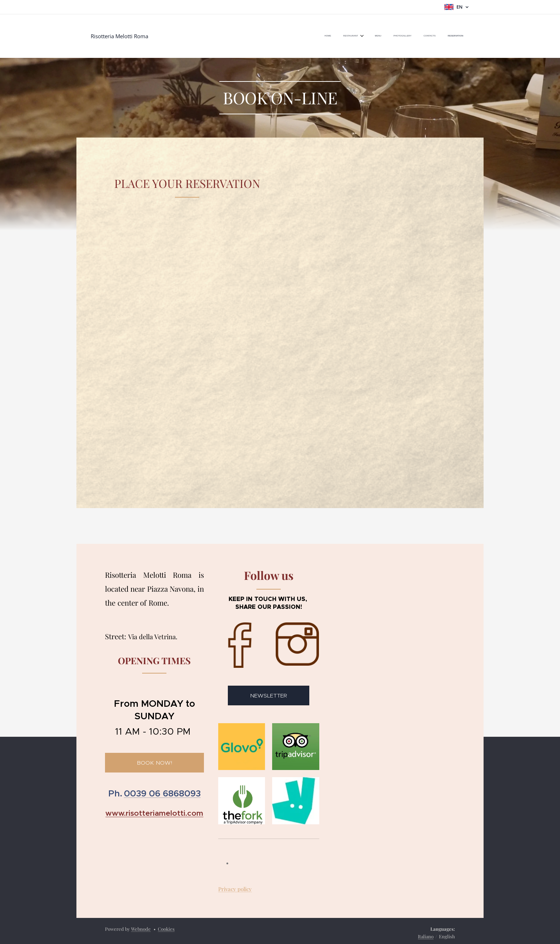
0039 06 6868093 (162, 794)
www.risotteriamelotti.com (154, 813)
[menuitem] (398, 36)
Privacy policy (235, 889)
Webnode (141, 929)
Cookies (166, 929)
